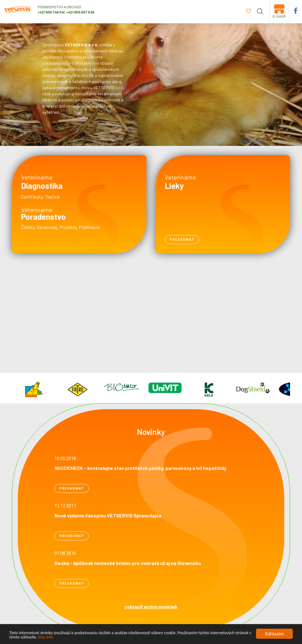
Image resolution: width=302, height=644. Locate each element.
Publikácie (89, 227)
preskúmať (182, 240)
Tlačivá (52, 197)
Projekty (68, 227)
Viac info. (46, 638)
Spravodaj (47, 227)
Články (28, 227)
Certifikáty (32, 197)
